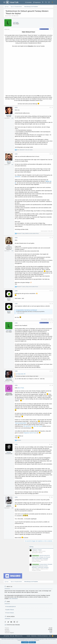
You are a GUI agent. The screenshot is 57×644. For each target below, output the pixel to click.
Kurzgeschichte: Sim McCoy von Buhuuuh (26, 310)
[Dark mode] (52, 2)
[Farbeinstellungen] (49, 2)
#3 (52, 154)
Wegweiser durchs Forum (30, 433)
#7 (52, 323)
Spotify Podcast (10, 610)
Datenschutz (34, 636)
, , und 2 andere (25, 150)
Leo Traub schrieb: (20, 374)
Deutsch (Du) (19, 636)
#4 (52, 238)
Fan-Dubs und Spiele (36, 561)
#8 (52, 371)
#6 (52, 304)
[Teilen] (50, 29)
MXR (51, 633)
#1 (52, 29)
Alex (9, 246)
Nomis (9, 299)
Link (12, 118)
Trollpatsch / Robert (37, 550)
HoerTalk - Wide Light (9, 636)
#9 (52, 385)
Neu (32, 547)
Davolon (9, 452)
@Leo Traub (21, 388)
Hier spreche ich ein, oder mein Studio (33, 426)
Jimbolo (9, 505)
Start (50, 636)
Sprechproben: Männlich (37, 553)
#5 (52, 291)
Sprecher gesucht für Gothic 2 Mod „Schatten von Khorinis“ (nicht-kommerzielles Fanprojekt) (41, 557)
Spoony (9, 162)
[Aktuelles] (43, 2)
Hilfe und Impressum (43, 636)
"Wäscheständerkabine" (21, 423)
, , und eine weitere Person (28, 233)
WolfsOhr (9, 115)
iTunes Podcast (10, 613)
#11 (52, 497)
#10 (52, 444)
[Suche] (46, 2)
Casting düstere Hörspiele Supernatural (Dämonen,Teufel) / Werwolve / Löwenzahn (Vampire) (42, 566)
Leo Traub (9, 16)
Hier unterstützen (13, 599)
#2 (52, 107)
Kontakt (28, 636)
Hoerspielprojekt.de (11, 606)
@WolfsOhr (18, 177)
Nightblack (9, 379)
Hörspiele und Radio (36, 570)
